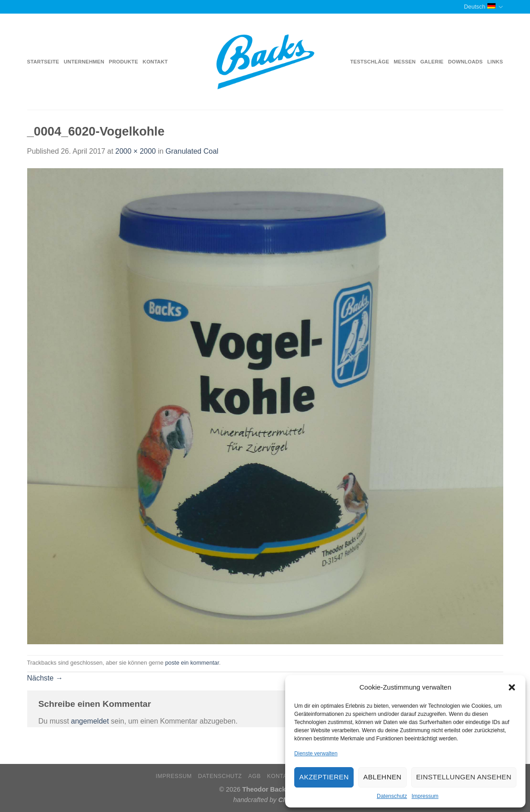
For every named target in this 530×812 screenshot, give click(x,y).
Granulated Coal (192, 151)
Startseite (43, 62)
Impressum (425, 796)
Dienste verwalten (316, 754)
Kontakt (155, 62)
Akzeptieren (324, 777)
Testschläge (370, 62)
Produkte (124, 62)
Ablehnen (382, 777)
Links (495, 62)
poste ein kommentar (192, 663)
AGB (255, 776)
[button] (512, 687)
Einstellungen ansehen (464, 777)
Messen (405, 62)
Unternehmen (84, 62)
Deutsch (483, 7)
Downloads (465, 62)
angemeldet (90, 721)
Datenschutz (392, 796)
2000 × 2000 (135, 151)
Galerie (432, 62)
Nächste (45, 678)
